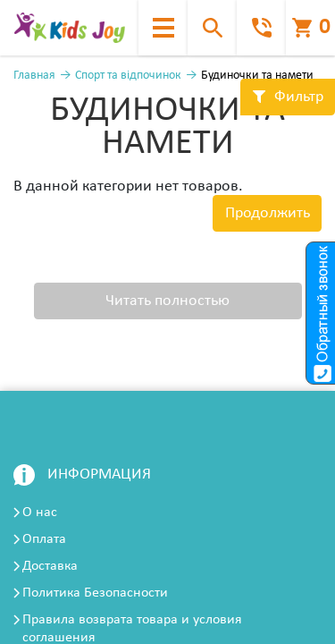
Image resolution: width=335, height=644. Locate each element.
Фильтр (288, 97)
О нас (40, 513)
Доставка (50, 566)
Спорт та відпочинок (128, 76)
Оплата (44, 539)
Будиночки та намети (257, 76)
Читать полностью (167, 301)
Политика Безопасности (95, 593)
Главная (34, 76)
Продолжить (268, 213)
